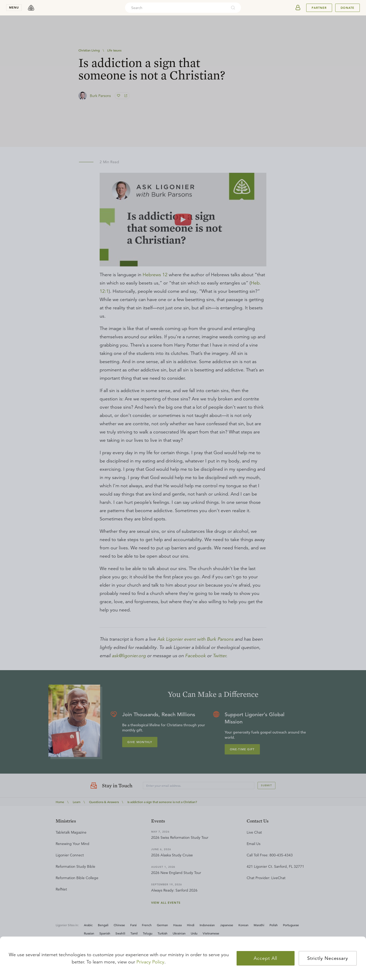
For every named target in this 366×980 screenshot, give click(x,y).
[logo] (31, 8)
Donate (347, 8)
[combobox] (176, 8)
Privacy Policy (150, 962)
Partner (319, 8)
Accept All (265, 958)
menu (14, 8)
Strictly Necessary (328, 958)
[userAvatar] (298, 8)
